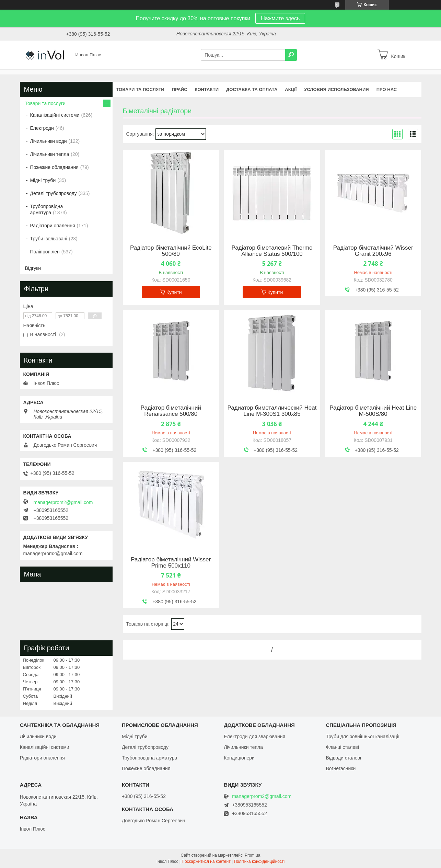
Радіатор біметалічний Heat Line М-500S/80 (373, 411)
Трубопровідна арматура (47, 209)
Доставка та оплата (252, 89)
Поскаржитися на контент (206, 861)
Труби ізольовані (49, 239)
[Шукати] (291, 55)
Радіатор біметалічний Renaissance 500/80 (171, 411)
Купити (174, 292)
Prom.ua (252, 855)
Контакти (207, 89)
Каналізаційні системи (55, 115)
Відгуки (33, 268)
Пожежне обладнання (54, 167)
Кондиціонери (239, 758)
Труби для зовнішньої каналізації (362, 736)
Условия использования (336, 89)
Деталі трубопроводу (54, 193)
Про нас (387, 89)
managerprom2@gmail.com (63, 502)
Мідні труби (43, 180)
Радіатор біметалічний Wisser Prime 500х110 (171, 563)
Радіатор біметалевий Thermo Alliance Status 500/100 (272, 251)
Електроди (42, 128)
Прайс (180, 89)
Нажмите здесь (280, 18)
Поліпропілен (45, 252)
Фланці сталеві (342, 747)
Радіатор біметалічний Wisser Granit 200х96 (373, 251)
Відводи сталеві (343, 758)
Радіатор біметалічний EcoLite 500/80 (171, 251)
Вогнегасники (341, 768)
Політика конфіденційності (259, 861)
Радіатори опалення (53, 226)
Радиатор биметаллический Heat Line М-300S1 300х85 (272, 411)
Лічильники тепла (50, 154)
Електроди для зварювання (254, 736)
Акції (291, 89)
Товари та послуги (140, 89)
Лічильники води (49, 141)
